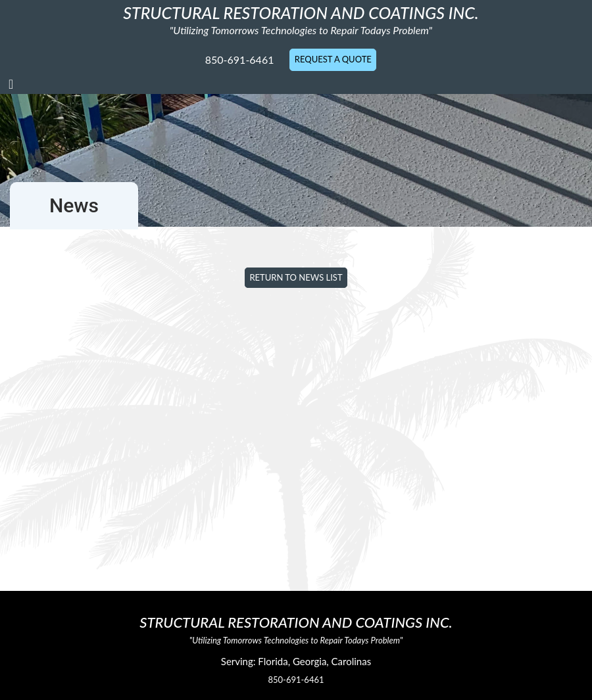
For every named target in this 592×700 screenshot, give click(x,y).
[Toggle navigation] (11, 84)
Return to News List (296, 277)
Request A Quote (333, 59)
